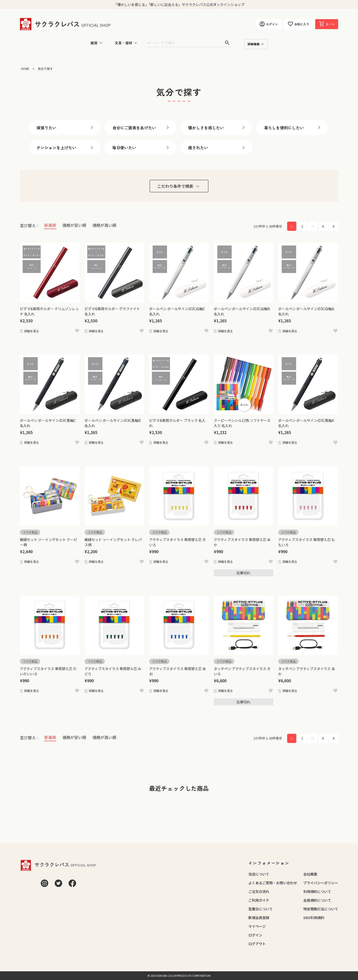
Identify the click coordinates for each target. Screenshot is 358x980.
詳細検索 (254, 44)
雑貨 (94, 43)
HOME (25, 69)
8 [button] (323, 226)
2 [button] (302, 226)
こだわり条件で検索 (175, 186)
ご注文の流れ (259, 891)
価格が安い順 (74, 225)
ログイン (255, 935)
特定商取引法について (321, 909)
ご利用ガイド (259, 900)
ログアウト (257, 944)
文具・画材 (124, 43)
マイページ (257, 926)
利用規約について (317, 891)
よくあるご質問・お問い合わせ (273, 883)
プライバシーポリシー (321, 883)
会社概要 (310, 874)
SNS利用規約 (314, 918)
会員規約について (317, 900)
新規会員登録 (259, 918)
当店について (259, 874)
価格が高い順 (104, 225)
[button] (334, 226)
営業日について (261, 909)
